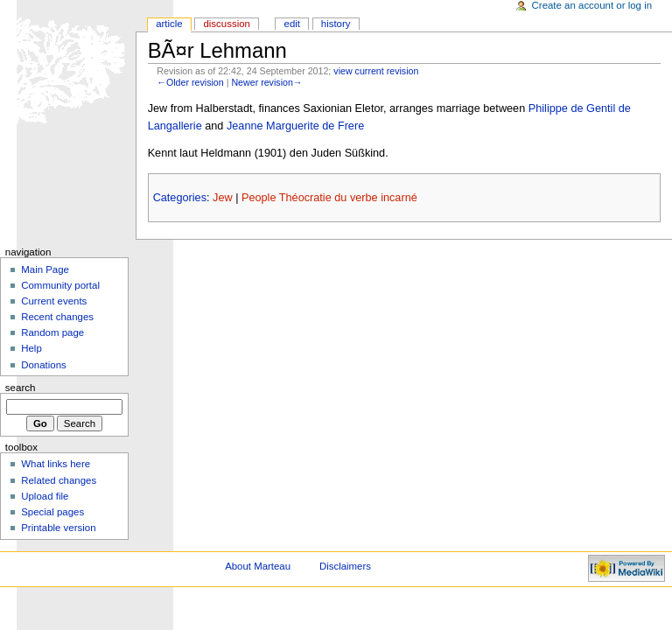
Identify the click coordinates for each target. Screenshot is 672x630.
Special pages (52, 512)
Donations (44, 365)
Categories (180, 198)
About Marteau (258, 566)
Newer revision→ (266, 82)
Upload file (45, 496)
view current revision (376, 71)
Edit (292, 24)
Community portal (60, 285)
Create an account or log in (592, 5)
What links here (56, 464)
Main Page (45, 269)
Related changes (59, 480)
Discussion (226, 24)
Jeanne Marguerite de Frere (295, 126)
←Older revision (190, 82)
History (336, 24)
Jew (223, 198)
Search (21, 388)
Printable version (58, 528)
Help (31, 348)
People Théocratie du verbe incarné (329, 198)
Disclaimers (345, 566)
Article (169, 24)
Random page (52, 332)
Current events (54, 301)
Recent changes (57, 317)
